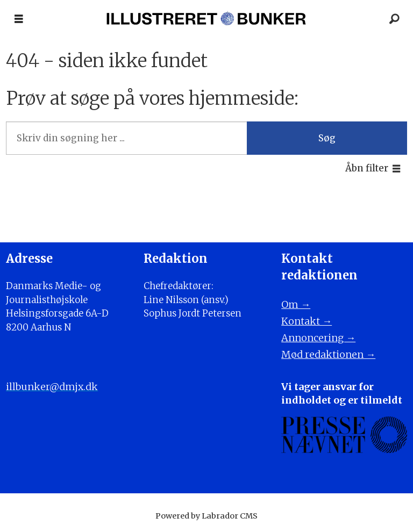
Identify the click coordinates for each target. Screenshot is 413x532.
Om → (296, 304)
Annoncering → (318, 338)
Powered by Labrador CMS (206, 516)
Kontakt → (307, 321)
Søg (327, 138)
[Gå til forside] (206, 19)
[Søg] (394, 19)
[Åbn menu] (19, 19)
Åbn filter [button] (367, 168)
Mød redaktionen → (328, 354)
